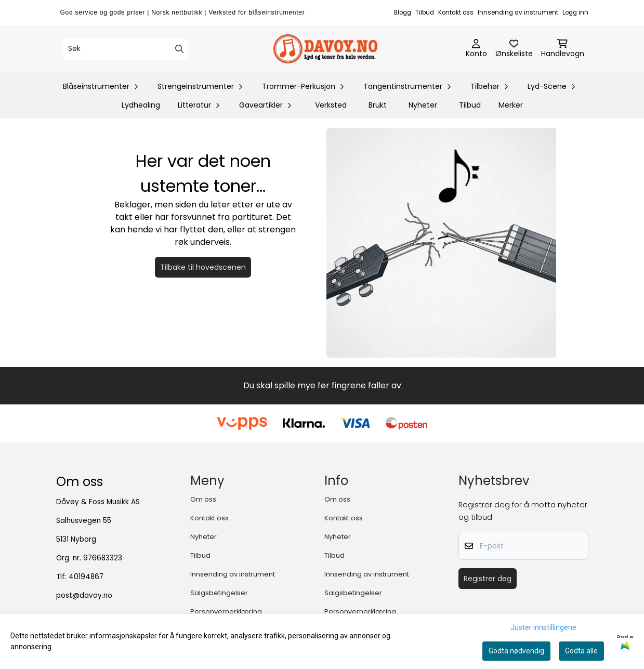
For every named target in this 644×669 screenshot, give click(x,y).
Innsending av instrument (518, 12)
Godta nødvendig (516, 651)
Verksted (331, 105)
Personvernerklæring (226, 612)
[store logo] (325, 49)
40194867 (86, 577)
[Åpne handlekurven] (563, 49)
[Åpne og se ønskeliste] (514, 49)
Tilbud (425, 12)
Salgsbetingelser (219, 593)
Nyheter (423, 105)
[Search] (179, 49)
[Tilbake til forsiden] (441, 243)
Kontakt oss (456, 12)
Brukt (378, 105)
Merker (511, 105)
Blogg (403, 12)
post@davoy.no (84, 595)
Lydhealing (141, 105)
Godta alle (581, 651)
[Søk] (125, 49)
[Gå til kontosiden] (476, 49)
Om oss (203, 499)
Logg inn (575, 12)
